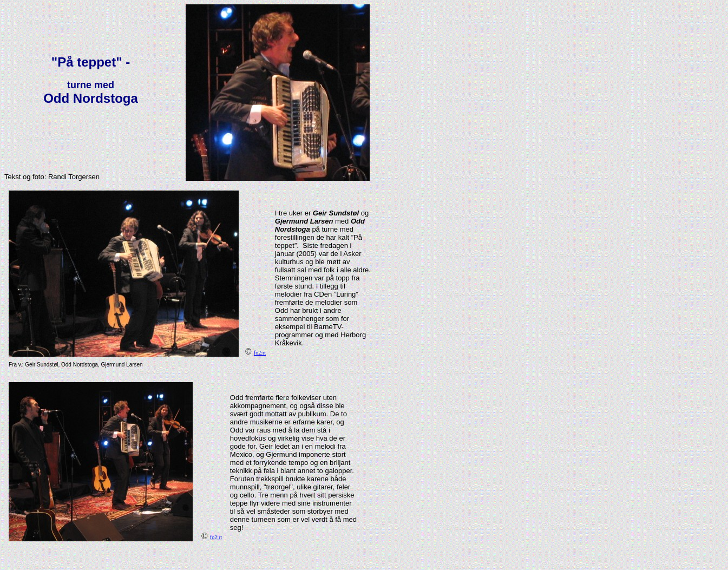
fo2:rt (260, 353)
